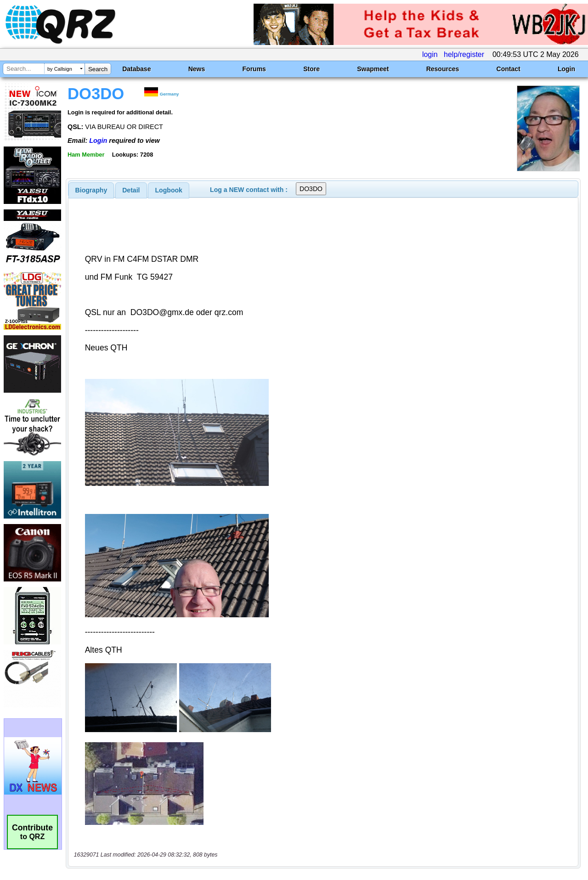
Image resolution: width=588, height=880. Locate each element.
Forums (254, 69)
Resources (443, 69)
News (197, 69)
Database (136, 69)
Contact (509, 69)
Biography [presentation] (91, 190)
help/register (464, 54)
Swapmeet (373, 69)
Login (566, 69)
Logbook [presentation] (169, 190)
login (430, 54)
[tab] (91, 190)
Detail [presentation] (131, 190)
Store (311, 69)
